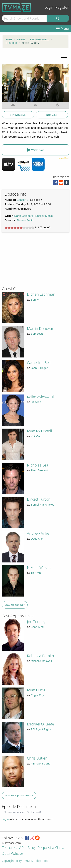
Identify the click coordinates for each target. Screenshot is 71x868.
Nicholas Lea (38, 465)
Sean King (37, 627)
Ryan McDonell (39, 431)
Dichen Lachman (41, 294)
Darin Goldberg (24, 216)
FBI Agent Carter (41, 763)
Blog (31, 848)
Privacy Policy (33, 861)
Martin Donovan (41, 328)
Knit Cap (36, 436)
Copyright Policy (12, 861)
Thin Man (37, 573)
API (22, 848)
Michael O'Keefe (40, 724)
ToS (46, 861)
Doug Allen (37, 539)
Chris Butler (37, 758)
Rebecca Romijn (40, 656)
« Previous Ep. (18, 115)
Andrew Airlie (38, 533)
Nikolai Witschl (39, 568)
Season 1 (23, 200)
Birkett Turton (39, 499)
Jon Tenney (36, 622)
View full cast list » (15, 605)
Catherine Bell (39, 363)
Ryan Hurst (36, 690)
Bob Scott (37, 334)
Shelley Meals (44, 216)
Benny (35, 300)
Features (9, 848)
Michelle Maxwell (41, 661)
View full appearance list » (19, 796)
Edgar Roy (37, 695)
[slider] (19, 228)
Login (49, 7)
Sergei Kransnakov (42, 505)
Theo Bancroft (39, 470)
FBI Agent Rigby (41, 729)
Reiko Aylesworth (41, 397)
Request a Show (51, 848)
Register (62, 7)
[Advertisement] (30, 261)
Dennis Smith (25, 220)
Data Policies (13, 854)
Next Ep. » (52, 115)
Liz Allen (36, 402)
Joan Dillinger (39, 368)
